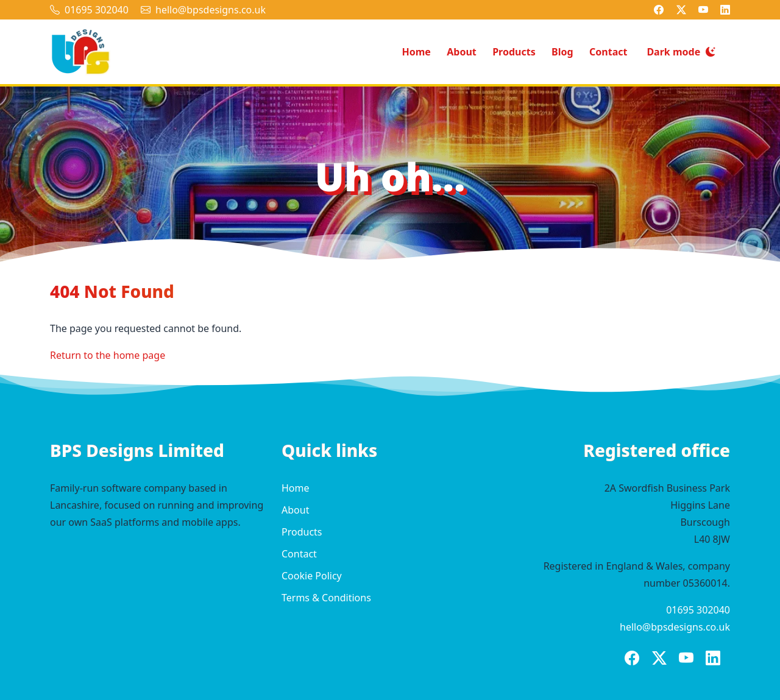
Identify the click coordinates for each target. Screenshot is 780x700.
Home (416, 52)
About (462, 52)
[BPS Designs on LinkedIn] (725, 10)
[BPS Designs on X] (681, 10)
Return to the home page (108, 355)
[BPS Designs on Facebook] (659, 10)
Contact (608, 52)
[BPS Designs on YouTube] (703, 10)
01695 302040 (97, 10)
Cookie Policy (312, 576)
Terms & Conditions (326, 598)
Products (514, 52)
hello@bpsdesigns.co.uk (211, 10)
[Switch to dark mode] (681, 52)
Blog (562, 52)
